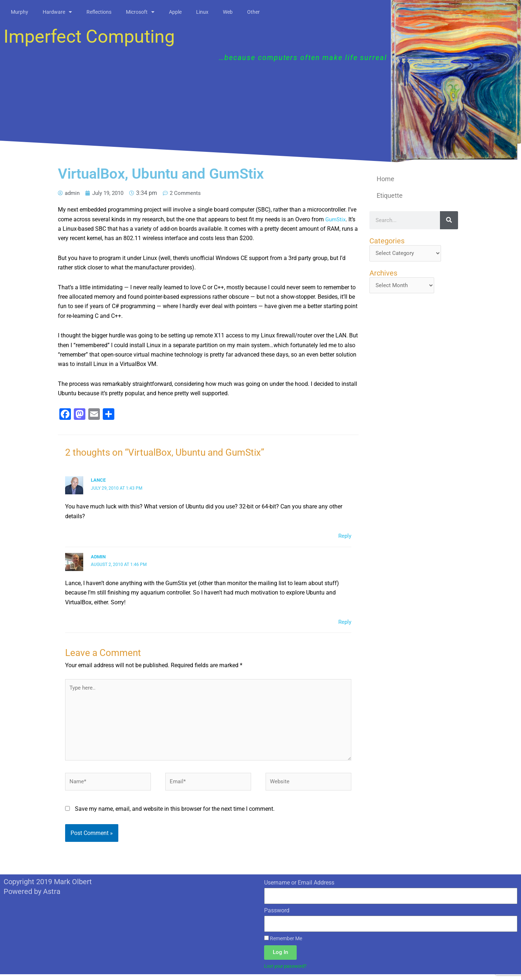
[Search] (449, 220)
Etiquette (390, 195)
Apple (175, 12)
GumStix (336, 219)
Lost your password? (288, 971)
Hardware (57, 12)
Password (277, 916)
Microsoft (140, 12)
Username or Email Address (299, 888)
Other (253, 12)
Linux (202, 12)
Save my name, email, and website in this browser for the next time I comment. (175, 814)
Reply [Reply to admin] (344, 622)
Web (228, 12)
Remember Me (283, 944)
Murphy (20, 12)
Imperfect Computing (89, 37)
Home (386, 179)
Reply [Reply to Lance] (344, 536)
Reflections (99, 12)
